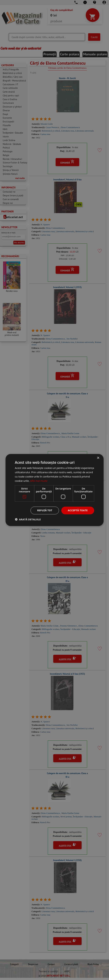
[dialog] (54, 490)
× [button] (98, 458)
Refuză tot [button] (45, 510)
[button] (28, 519)
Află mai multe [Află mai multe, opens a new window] (39, 481)
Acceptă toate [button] (78, 510)
